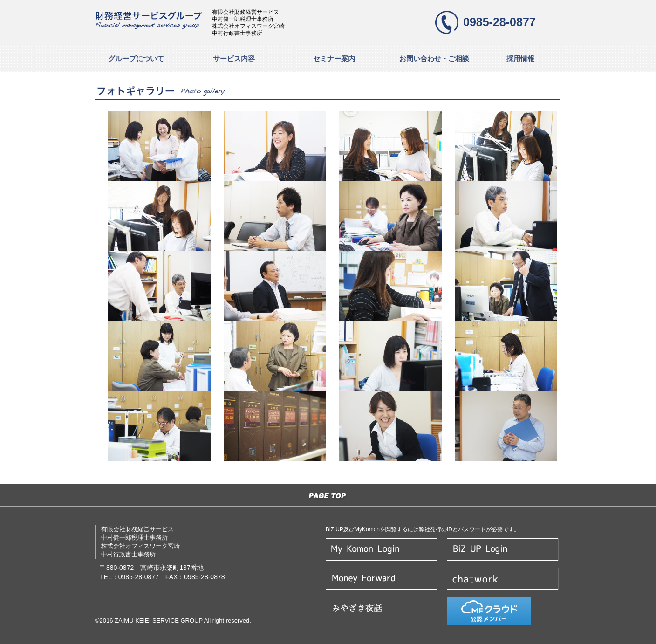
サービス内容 (234, 58)
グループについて (136, 58)
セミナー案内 (334, 58)
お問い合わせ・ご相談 (434, 58)
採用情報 (520, 58)
